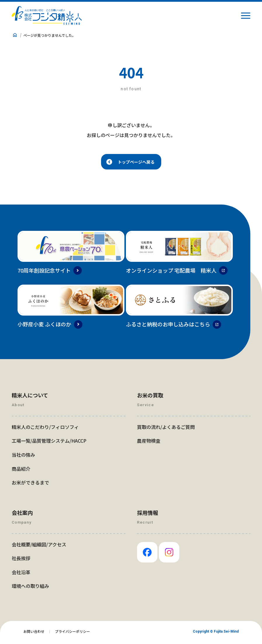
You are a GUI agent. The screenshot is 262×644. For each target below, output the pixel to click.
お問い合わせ (34, 633)
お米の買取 (150, 397)
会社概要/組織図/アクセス (39, 546)
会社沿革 (21, 574)
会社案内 (22, 515)
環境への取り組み (30, 588)
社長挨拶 (21, 560)
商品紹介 (21, 471)
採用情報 (148, 515)
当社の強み (23, 457)
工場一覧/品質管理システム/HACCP (49, 443)
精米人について (30, 397)
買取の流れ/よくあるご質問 (166, 429)
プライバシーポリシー (72, 633)
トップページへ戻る (136, 163)
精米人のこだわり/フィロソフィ (45, 429)
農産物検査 (149, 443)
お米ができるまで (30, 484)
